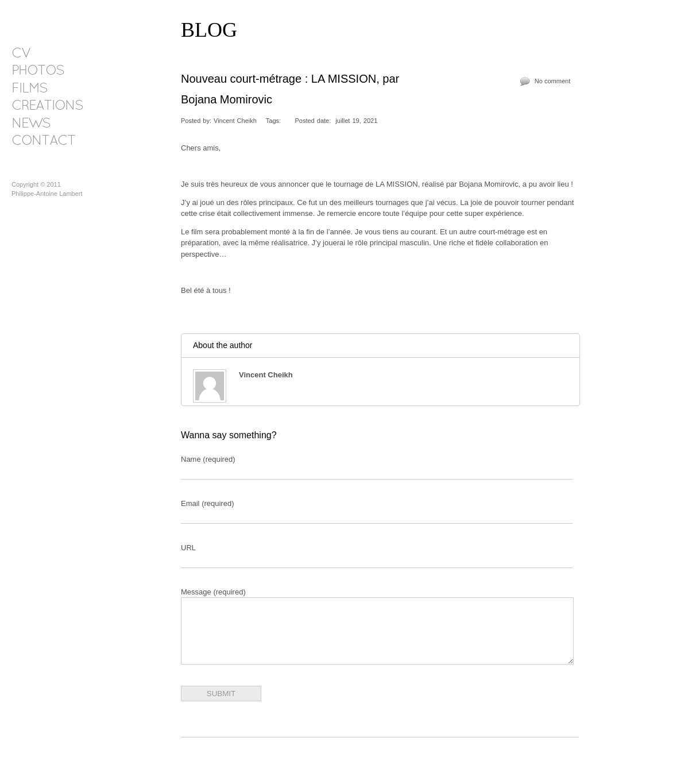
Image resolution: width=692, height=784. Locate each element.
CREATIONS (47, 106)
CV (21, 54)
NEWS (31, 124)
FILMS (29, 89)
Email (207, 503)
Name (208, 459)
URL (188, 548)
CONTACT (43, 141)
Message (213, 592)
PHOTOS (38, 71)
